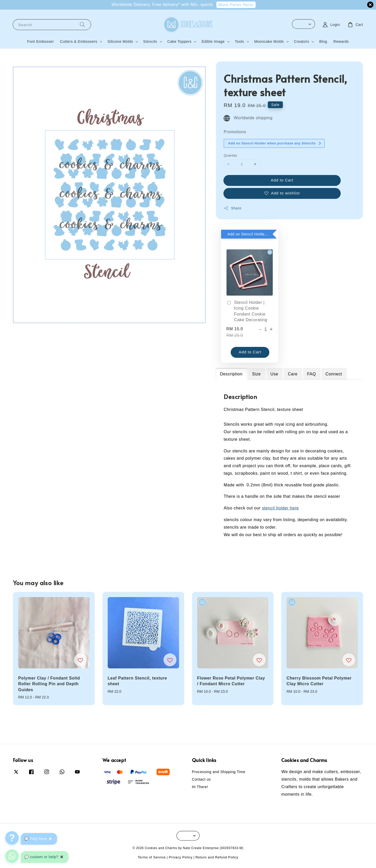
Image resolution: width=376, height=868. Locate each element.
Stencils (150, 41)
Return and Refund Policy (217, 857)
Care (293, 374)
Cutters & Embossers (79, 41)
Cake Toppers (179, 41)
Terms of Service (152, 857)
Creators (302, 41)
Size (257, 374)
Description (231, 374)
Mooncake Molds (269, 41)
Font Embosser (41, 41)
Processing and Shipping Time (219, 772)
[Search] (83, 24)
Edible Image (213, 41)
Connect (334, 374)
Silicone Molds (120, 41)
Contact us (201, 779)
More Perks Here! (236, 5)
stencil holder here (280, 508)
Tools (240, 41)
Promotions (235, 132)
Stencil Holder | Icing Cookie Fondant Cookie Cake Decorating (247, 311)
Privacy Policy (181, 857)
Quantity (230, 155)
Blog (323, 41)
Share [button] (233, 208)
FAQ (311, 374)
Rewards (341, 41)
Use (274, 374)
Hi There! (200, 787)
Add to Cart (282, 180)
